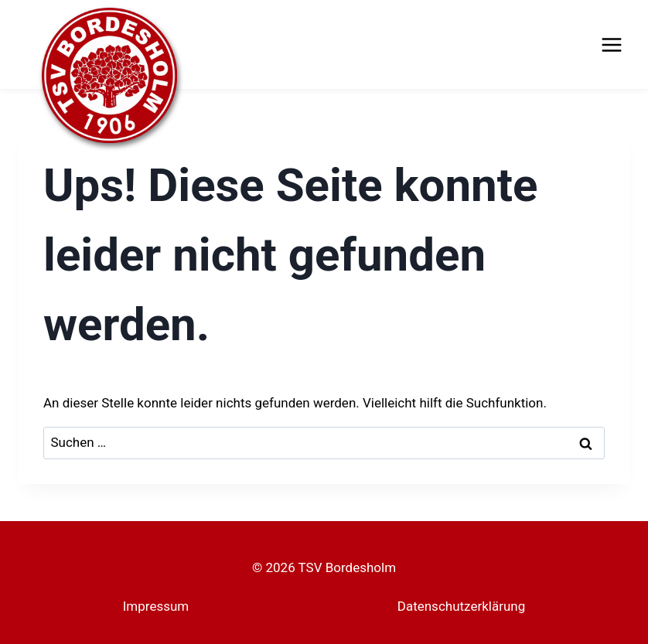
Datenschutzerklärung (461, 606)
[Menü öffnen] (611, 44)
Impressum (156, 606)
